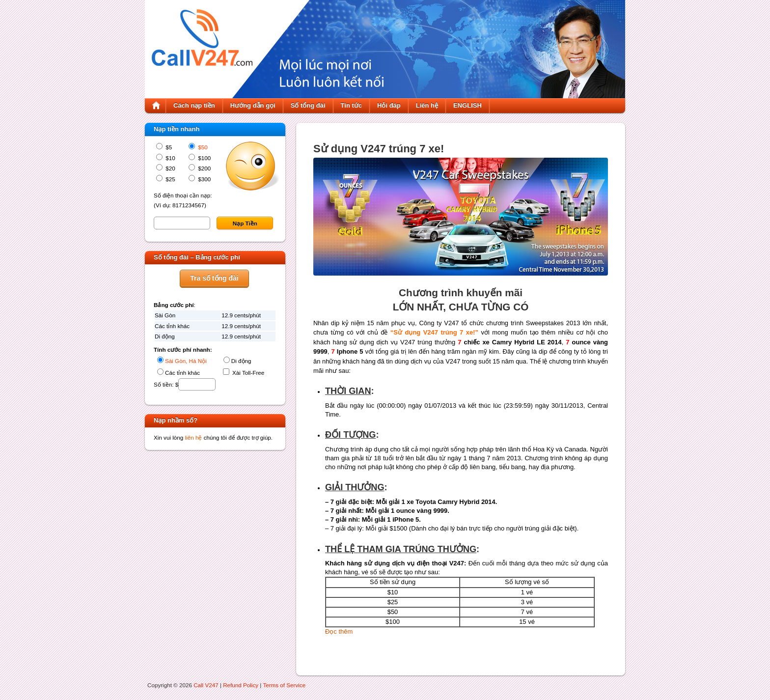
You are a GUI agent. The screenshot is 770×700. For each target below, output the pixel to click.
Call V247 (206, 685)
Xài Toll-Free (247, 373)
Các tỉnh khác (182, 373)
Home (156, 106)
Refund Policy (241, 685)
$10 (170, 158)
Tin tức (351, 105)
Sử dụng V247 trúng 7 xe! (379, 149)
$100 (204, 158)
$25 (170, 179)
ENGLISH (467, 105)
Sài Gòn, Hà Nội (186, 361)
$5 (168, 147)
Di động (241, 361)
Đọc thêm (339, 631)
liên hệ (194, 437)
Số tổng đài (308, 105)
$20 (170, 168)
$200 (204, 168)
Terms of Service (284, 685)
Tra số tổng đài (214, 278)
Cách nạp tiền (194, 105)
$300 (204, 179)
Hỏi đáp (389, 105)
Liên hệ (427, 105)
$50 (202, 147)
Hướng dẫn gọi (253, 105)
